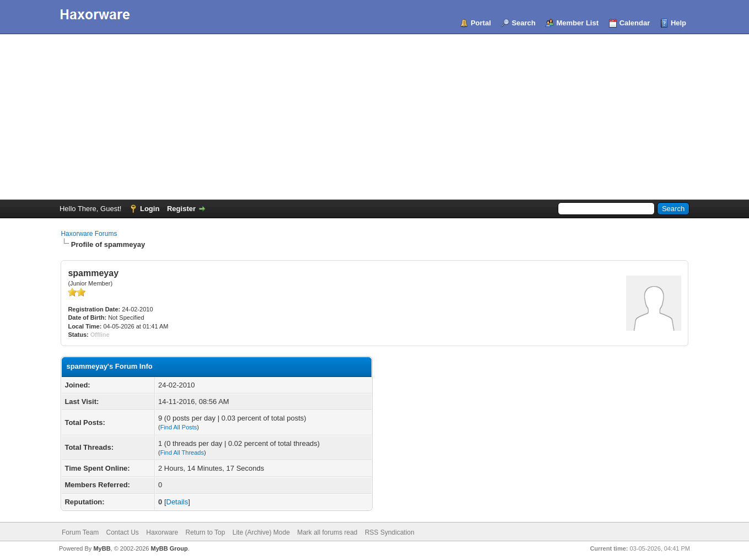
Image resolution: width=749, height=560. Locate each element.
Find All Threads (182, 453)
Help (678, 23)
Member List (577, 23)
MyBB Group (169, 548)
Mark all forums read (327, 532)
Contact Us (123, 532)
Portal (481, 23)
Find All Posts (179, 427)
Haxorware (162, 532)
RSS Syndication (390, 532)
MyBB (102, 548)
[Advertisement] (375, 117)
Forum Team (80, 532)
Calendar (635, 23)
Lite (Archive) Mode (261, 532)
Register (181, 209)
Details (177, 502)
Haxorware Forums (89, 234)
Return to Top (206, 532)
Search (523, 23)
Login (150, 209)
